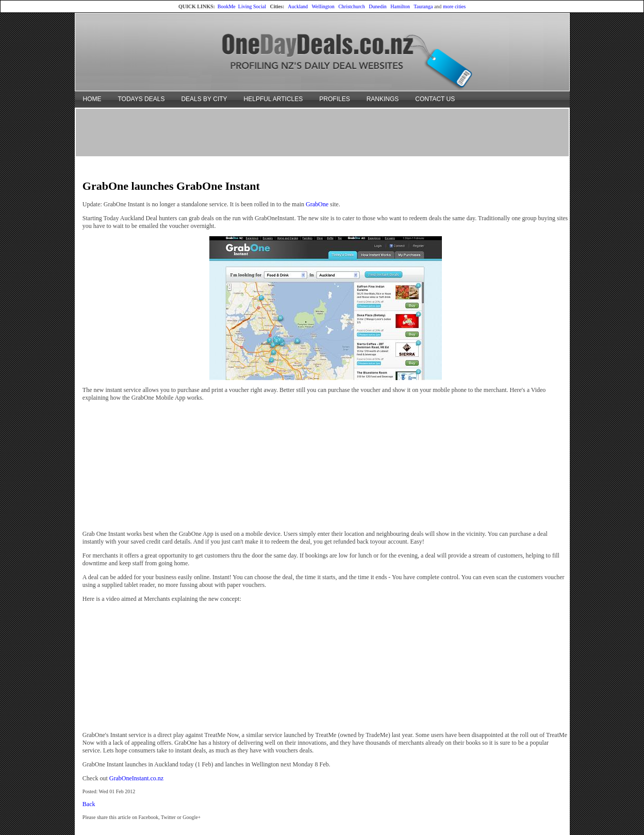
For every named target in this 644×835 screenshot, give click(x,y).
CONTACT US (435, 99)
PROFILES (334, 99)
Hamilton (400, 6)
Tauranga (423, 6)
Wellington (323, 6)
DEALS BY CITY (204, 99)
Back (89, 804)
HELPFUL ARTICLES (274, 99)
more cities (454, 6)
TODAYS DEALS (142, 99)
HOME (92, 99)
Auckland (298, 6)
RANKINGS (383, 99)
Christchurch (352, 6)
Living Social (252, 6)
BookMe (227, 6)
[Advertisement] (322, 132)
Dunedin (377, 6)
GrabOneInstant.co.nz (136, 778)
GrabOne (317, 204)
